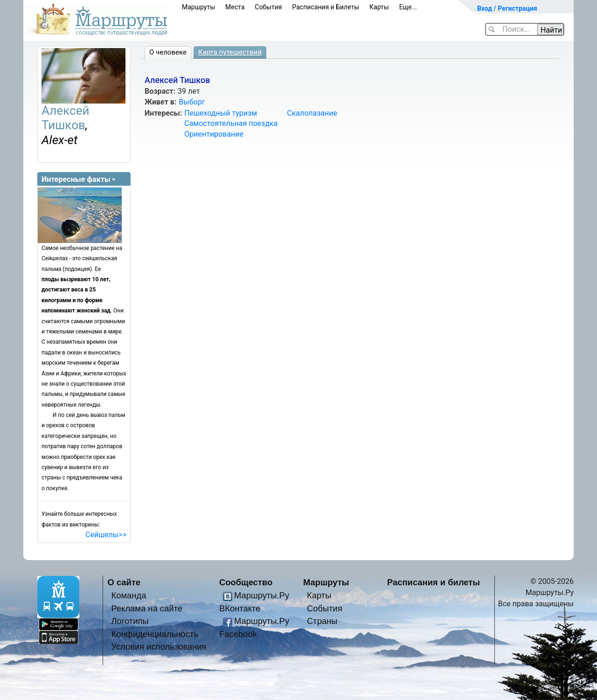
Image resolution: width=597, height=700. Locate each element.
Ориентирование (214, 134)
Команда (128, 595)
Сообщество (246, 582)
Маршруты (198, 7)
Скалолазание (312, 113)
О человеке (168, 52)
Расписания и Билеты (326, 7)
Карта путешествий (230, 52)
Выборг (192, 102)
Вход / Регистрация (507, 8)
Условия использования (159, 647)
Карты (379, 7)
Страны (322, 621)
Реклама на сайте (147, 608)
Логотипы (130, 621)
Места (235, 7)
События (268, 7)
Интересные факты (76, 179)
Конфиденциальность (155, 634)
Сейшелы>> (106, 535)
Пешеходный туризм (221, 113)
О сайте (124, 582)
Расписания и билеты (434, 582)
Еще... (408, 7)
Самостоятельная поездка (231, 123)
